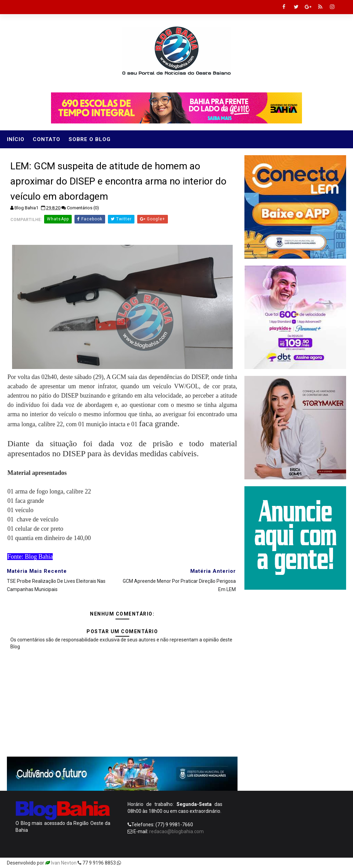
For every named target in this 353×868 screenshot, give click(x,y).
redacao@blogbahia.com (176, 831)
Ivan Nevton (64, 863)
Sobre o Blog (90, 139)
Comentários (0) (83, 208)
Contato (47, 139)
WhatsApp (58, 219)
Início (16, 139)
